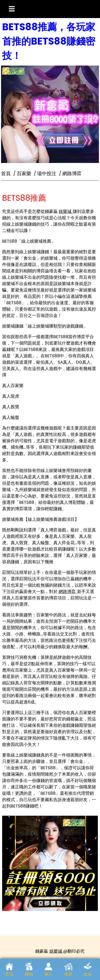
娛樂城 (66, 211)
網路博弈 (68, 592)
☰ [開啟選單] (12, 9)
